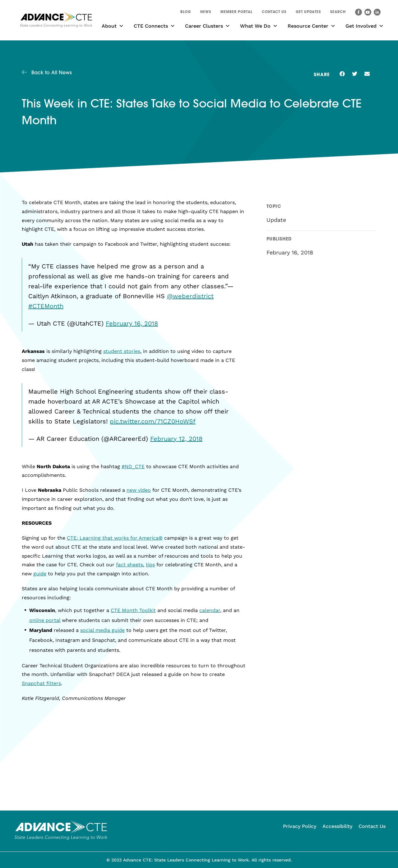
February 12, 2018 (176, 439)
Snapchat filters (41, 683)
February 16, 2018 (132, 323)
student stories (122, 351)
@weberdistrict (190, 296)
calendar (210, 610)
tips (150, 565)
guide (40, 574)
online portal (45, 620)
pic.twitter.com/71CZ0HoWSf (153, 421)
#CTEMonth (46, 306)
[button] (338, 13)
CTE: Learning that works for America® (115, 538)
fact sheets (130, 565)
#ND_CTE (133, 466)
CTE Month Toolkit (133, 610)
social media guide (102, 630)
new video (139, 490)
